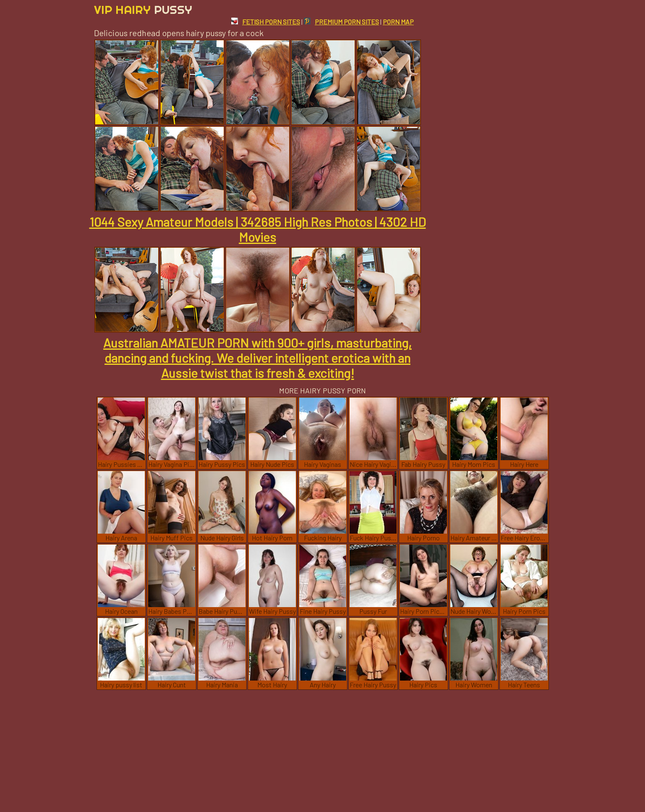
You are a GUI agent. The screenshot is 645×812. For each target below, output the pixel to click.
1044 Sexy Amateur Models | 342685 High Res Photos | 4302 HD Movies (258, 229)
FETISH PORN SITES (266, 22)
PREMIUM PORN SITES (341, 22)
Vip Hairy (143, 9)
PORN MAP (398, 22)
